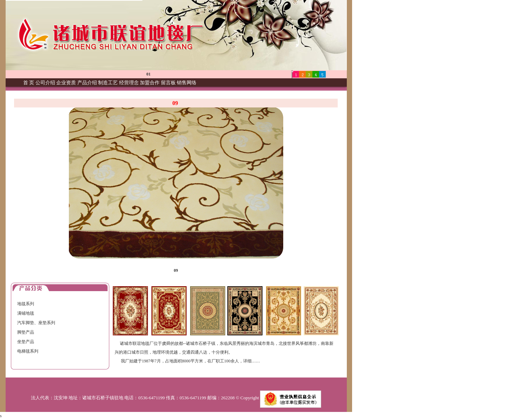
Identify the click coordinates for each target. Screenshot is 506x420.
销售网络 (187, 83)
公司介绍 (45, 83)
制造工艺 (108, 83)
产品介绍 (87, 83)
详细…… (252, 361)
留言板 (168, 83)
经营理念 (129, 83)
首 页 (29, 83)
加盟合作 (150, 83)
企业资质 (66, 83)
